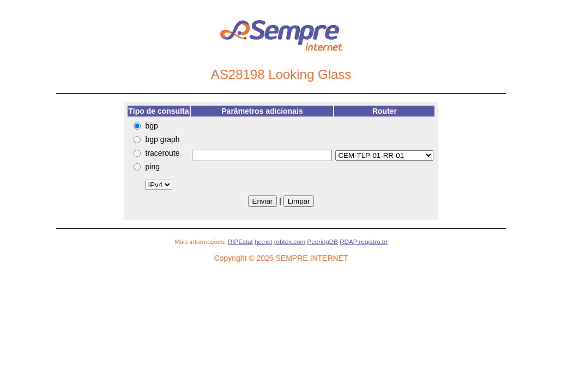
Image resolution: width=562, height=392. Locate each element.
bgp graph (163, 139)
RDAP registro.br (364, 241)
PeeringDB (323, 241)
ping (153, 167)
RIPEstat (240, 241)
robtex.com (290, 241)
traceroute (163, 153)
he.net (263, 241)
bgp (152, 126)
